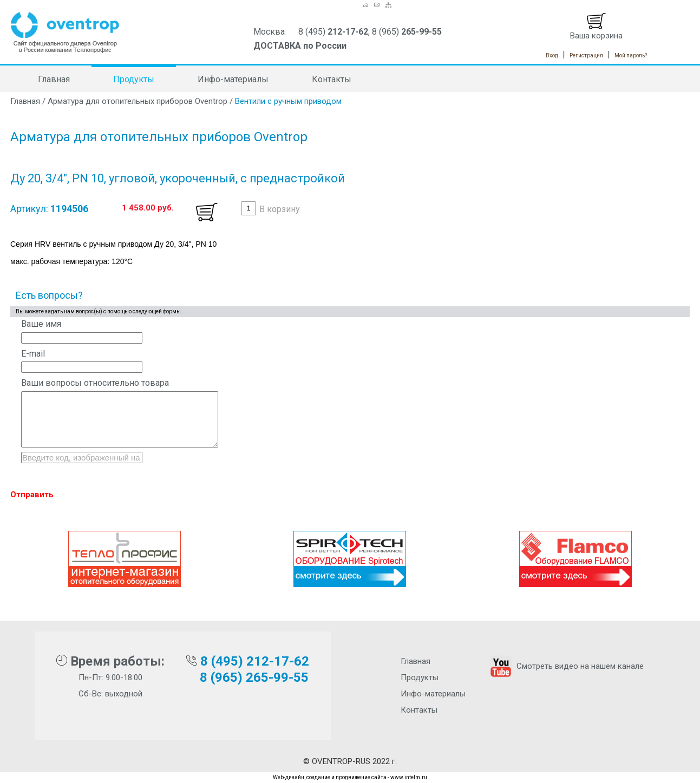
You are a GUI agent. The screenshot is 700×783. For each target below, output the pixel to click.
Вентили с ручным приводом (288, 101)
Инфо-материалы (233, 79)
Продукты (134, 79)
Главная (54, 79)
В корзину (280, 209)
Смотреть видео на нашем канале (565, 666)
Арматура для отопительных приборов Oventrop (138, 101)
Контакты (332, 79)
